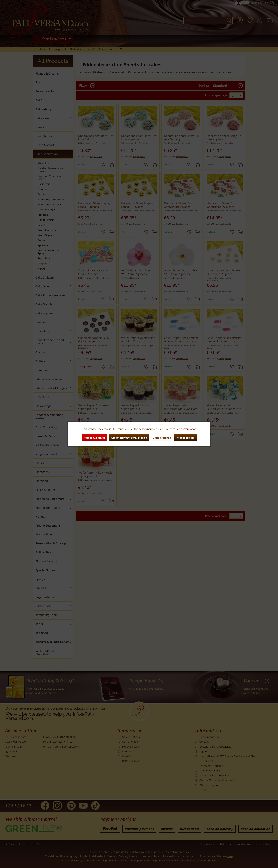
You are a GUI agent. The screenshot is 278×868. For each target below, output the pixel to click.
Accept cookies (186, 438)
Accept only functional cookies (129, 438)
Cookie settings (162, 438)
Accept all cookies (94, 438)
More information (186, 429)
